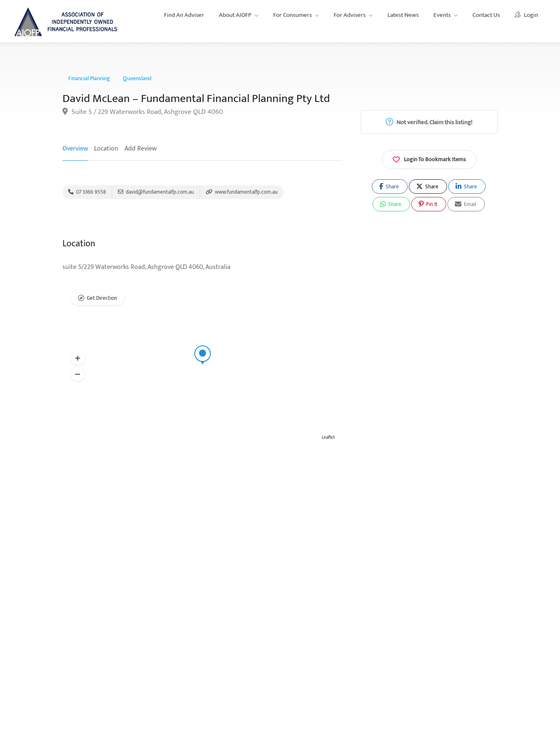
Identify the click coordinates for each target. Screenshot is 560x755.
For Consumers (293, 15)
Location (106, 149)
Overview (75, 149)
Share (389, 187)
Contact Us (486, 15)
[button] (78, 359)
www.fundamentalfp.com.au (242, 192)
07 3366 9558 (87, 192)
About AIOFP (235, 15)
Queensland (137, 79)
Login (527, 15)
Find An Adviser (184, 15)
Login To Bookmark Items (429, 159)
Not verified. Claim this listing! (429, 122)
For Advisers (350, 15)
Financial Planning (89, 79)
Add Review (141, 149)
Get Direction (102, 298)
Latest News (403, 15)
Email (466, 204)
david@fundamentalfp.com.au (156, 192)
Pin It (428, 204)
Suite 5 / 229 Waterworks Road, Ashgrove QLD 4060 (143, 112)
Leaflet (328, 438)
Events (442, 15)
